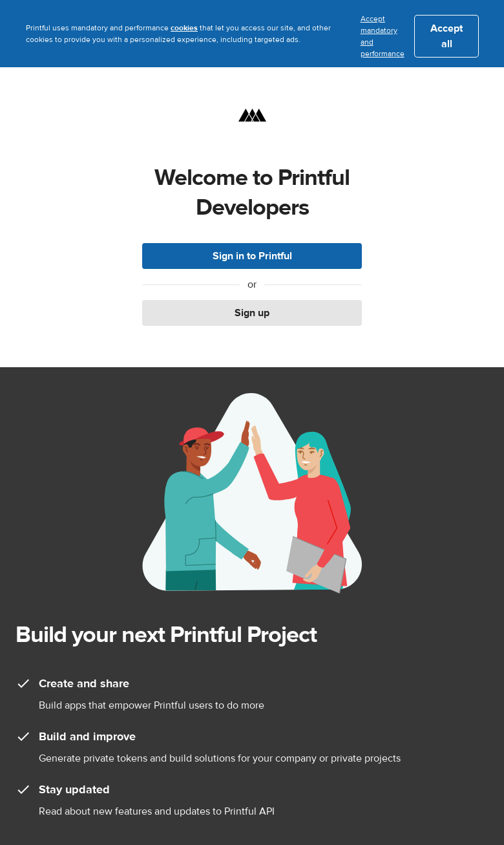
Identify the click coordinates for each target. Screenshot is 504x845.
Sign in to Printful (252, 256)
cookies (184, 28)
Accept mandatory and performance (383, 36)
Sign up (252, 313)
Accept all (446, 36)
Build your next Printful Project (166, 635)
